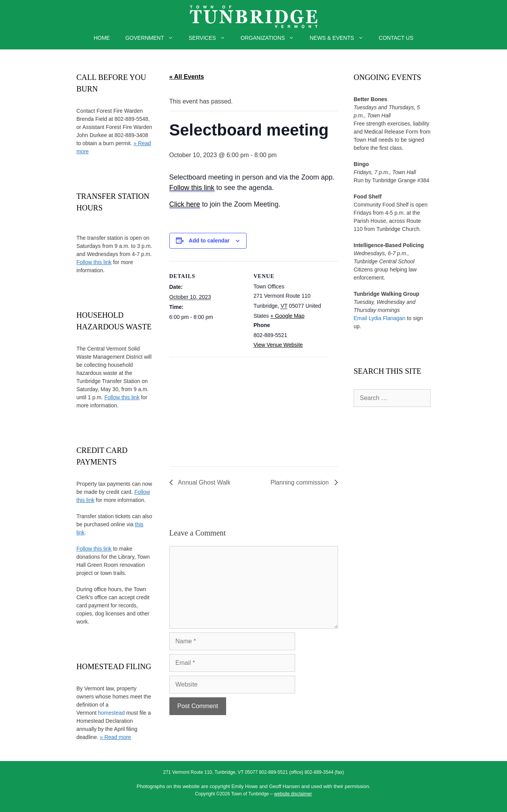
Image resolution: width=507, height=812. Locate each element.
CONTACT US (396, 38)
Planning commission (301, 482)
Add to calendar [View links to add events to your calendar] (209, 241)
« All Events (187, 77)
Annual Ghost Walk (204, 482)
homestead (111, 713)
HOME (102, 38)
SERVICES (211, 38)
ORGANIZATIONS (271, 38)
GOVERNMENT (153, 38)
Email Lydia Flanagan (380, 318)
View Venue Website (278, 345)
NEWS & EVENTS (340, 38)
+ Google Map (287, 316)
